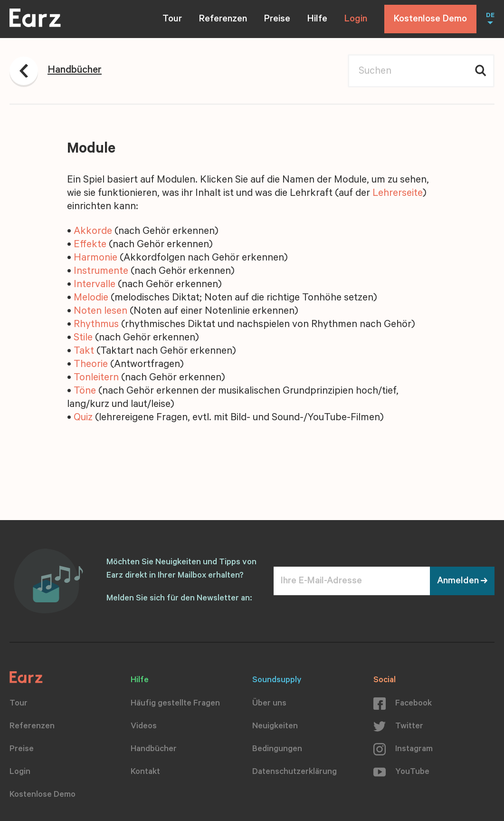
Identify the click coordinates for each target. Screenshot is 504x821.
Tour (172, 20)
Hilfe (317, 20)
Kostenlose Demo (430, 20)
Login (356, 20)
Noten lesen (100, 312)
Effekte (90, 245)
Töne (85, 392)
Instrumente (101, 272)
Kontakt (145, 773)
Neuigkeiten (275, 727)
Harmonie (95, 259)
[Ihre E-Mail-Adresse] (352, 581)
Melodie (91, 299)
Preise (277, 20)
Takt (84, 352)
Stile (83, 338)
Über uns (269, 704)
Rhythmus (96, 325)
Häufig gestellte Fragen (175, 704)
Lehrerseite (398, 194)
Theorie (91, 365)
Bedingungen (277, 750)
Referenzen (223, 20)
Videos (144, 727)
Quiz (83, 418)
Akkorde (93, 232)
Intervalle (95, 285)
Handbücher (154, 750)
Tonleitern (96, 378)
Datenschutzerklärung (295, 773)
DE (490, 16)
